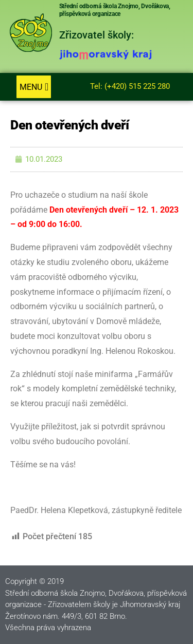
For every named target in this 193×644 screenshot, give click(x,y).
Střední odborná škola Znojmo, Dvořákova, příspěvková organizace (115, 10)
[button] (34, 87)
